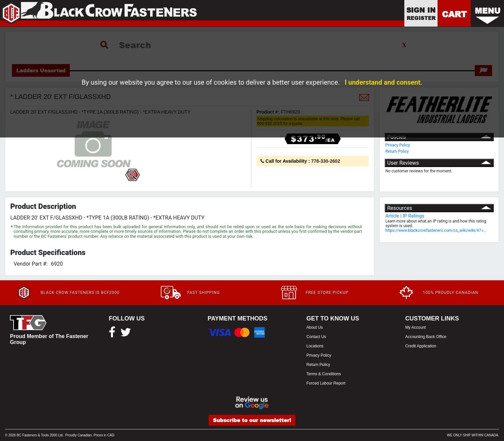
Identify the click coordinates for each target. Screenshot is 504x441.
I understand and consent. (383, 82)
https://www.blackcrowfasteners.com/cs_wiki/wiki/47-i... (436, 230)
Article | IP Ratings (405, 216)
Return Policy (397, 151)
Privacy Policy (398, 145)
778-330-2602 (326, 161)
